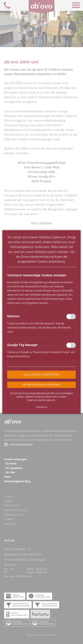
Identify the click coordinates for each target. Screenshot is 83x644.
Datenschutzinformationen (41, 400)
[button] (41, 385)
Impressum (42, 407)
